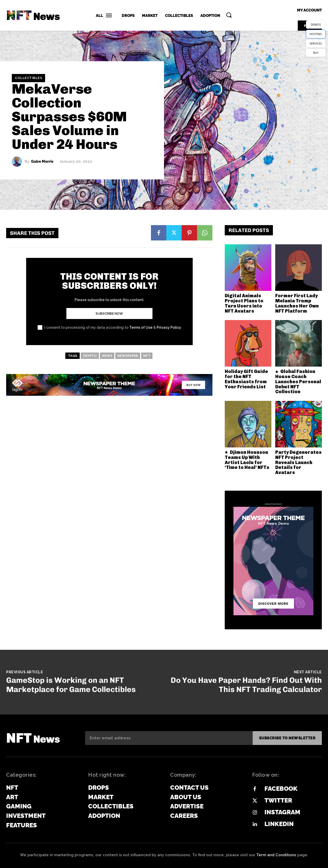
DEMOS (316, 24)
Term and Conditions (276, 855)
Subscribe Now (109, 314)
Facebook (281, 789)
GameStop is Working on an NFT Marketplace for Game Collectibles (71, 685)
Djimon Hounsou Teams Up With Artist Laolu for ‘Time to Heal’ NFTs (247, 460)
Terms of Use (141, 327)
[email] (169, 738)
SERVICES (316, 43)
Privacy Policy (169, 327)
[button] (229, 15)
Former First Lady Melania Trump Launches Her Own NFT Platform (297, 303)
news (107, 356)
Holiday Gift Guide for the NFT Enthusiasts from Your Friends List (246, 379)
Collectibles (28, 78)
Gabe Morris (42, 162)
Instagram (282, 812)
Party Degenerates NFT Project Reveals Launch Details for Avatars (298, 462)
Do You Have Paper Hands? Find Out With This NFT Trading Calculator (246, 685)
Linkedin (279, 824)
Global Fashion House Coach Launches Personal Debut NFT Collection (298, 382)
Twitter (278, 800)
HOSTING (316, 34)
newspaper (128, 356)
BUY (316, 53)
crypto (90, 356)
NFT (147, 356)
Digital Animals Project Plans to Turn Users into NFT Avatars (244, 303)
